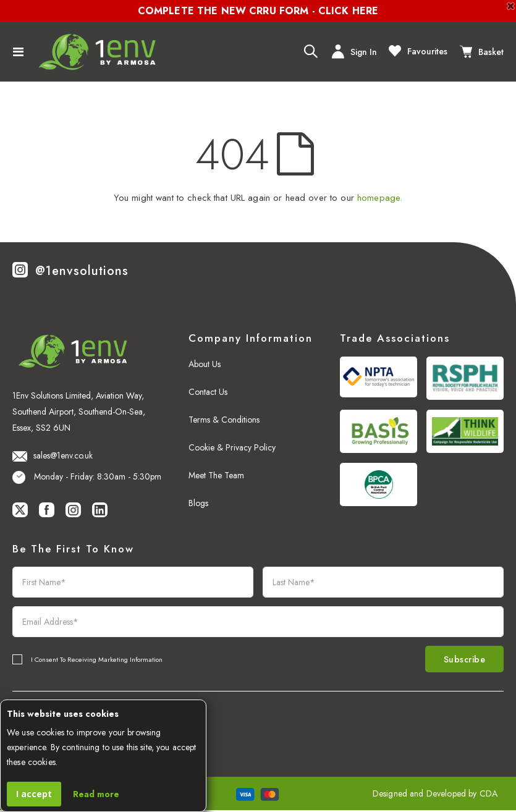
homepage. (380, 198)
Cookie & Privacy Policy (232, 447)
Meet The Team (216, 475)
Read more (96, 794)
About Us (205, 364)
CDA (489, 795)
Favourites (418, 51)
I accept (34, 794)
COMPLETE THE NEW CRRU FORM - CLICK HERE (258, 11)
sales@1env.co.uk (53, 455)
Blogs (198, 503)
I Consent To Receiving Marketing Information (97, 660)
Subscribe (460, 660)
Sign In (354, 52)
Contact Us (208, 392)
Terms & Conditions (224, 420)
